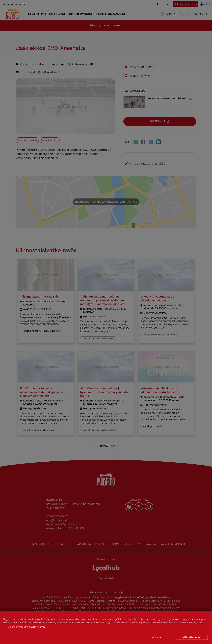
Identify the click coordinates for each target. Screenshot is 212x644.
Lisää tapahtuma (187, 4)
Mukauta (157, 637)
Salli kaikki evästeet (191, 637)
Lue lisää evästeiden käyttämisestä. (26, 627)
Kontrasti (165, 4)
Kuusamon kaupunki (14, 4)
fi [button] (205, 4)
